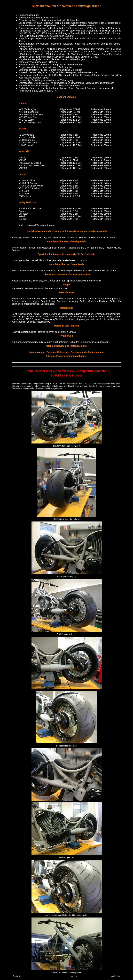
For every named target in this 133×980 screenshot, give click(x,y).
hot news (74, 976)
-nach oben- (116, 976)
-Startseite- (17, 976)
